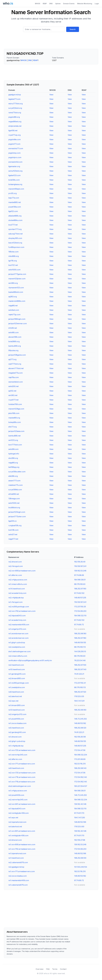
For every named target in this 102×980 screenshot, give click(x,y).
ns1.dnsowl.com (15, 737)
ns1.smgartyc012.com (17, 629)
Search (73, 29)
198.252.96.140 (80, 768)
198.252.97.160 (80, 589)
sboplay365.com (15, 238)
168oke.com (13, 252)
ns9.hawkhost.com (16, 768)
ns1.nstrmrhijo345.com (18, 755)
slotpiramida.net (15, 126)
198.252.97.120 (80, 692)
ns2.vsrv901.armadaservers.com (22, 804)
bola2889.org (14, 341)
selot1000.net (14, 503)
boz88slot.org (14, 508)
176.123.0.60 (79, 827)
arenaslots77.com (16, 148)
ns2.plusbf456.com (16, 795)
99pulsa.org (13, 350)
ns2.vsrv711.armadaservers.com (22, 764)
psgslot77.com (14, 144)
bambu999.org (15, 346)
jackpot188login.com (17, 319)
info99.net (13, 328)
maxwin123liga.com (16, 409)
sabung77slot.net (15, 234)
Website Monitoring (85, 4)
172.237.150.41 (80, 683)
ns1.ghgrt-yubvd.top (17, 642)
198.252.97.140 (80, 669)
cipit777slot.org (15, 364)
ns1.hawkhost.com (16, 858)
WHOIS (38, 4)
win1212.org (13, 440)
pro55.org (12, 193)
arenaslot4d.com (15, 162)
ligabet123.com (14, 175)
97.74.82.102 (79, 593)
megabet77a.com (15, 373)
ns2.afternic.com (15, 759)
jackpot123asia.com (16, 431)
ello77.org (12, 427)
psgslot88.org (14, 117)
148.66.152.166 (80, 822)
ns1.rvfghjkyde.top (16, 746)
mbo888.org (14, 256)
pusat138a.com (15, 207)
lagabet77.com (14, 99)
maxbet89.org (14, 418)
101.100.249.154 (81, 867)
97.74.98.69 (79, 575)
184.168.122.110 (80, 616)
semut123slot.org (15, 171)
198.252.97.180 (80, 638)
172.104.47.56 (80, 750)
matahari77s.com (15, 485)
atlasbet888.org (15, 216)
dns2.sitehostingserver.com (20, 786)
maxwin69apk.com (16, 189)
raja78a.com (14, 377)
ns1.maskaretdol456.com (19, 880)
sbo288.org (13, 458)
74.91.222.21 (79, 674)
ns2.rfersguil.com (16, 566)
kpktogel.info (14, 454)
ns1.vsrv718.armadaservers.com (22, 782)
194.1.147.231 (79, 701)
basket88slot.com (16, 292)
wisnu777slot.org (15, 104)
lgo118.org (13, 261)
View (51, 95)
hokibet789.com (15, 404)
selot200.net (13, 386)
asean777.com (14, 481)
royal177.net (13, 400)
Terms (55, 969)
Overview (40, 969)
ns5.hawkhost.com (16, 728)
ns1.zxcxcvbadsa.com (17, 723)
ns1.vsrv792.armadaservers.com (22, 849)
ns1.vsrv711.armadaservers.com (22, 871)
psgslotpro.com (15, 157)
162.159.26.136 (80, 737)
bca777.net (13, 225)
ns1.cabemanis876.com (18, 885)
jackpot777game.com (17, 274)
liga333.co (12, 521)
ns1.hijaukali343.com (17, 809)
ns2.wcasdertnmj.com (17, 593)
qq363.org (13, 297)
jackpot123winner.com (18, 323)
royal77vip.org (14, 135)
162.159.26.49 (80, 562)
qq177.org (12, 359)
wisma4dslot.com (16, 382)
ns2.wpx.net (13, 701)
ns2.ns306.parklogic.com (19, 607)
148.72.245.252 (80, 719)
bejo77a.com (14, 198)
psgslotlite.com (15, 139)
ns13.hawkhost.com (17, 710)
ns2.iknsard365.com (17, 678)
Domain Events (69, 4)
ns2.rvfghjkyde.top (16, 598)
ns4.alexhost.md (15, 827)
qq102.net (12, 391)
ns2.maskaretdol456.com (19, 625)
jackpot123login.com (17, 512)
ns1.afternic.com (15, 575)
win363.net (13, 395)
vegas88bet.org (15, 122)
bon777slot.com (15, 445)
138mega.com (14, 499)
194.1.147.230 (80, 818)
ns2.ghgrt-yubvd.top (17, 741)
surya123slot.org (15, 108)
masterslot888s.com (17, 301)
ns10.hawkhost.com (17, 669)
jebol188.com (14, 413)
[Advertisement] (51, 41)
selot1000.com (14, 270)
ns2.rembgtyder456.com (18, 813)
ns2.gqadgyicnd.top (16, 867)
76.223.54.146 (80, 660)
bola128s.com (14, 180)
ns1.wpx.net (13, 818)
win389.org (13, 283)
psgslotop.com (14, 153)
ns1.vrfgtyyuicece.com (18, 791)
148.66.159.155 (80, 642)
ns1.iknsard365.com (17, 705)
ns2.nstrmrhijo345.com (18, 800)
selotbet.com (14, 310)
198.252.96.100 (80, 858)
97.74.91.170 (79, 813)
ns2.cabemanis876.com (18, 862)
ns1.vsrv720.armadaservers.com (22, 750)
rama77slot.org (15, 113)
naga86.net (13, 306)
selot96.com (13, 449)
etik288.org (13, 476)
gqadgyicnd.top (15, 95)
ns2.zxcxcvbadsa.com (18, 876)
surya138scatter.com (17, 472)
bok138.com (13, 530)
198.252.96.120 (80, 728)
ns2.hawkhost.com (16, 665)
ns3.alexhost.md (15, 696)
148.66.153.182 (80, 723)
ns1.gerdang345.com (17, 674)
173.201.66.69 (80, 759)
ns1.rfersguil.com (15, 602)
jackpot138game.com (17, 355)
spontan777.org (15, 229)
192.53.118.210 (80, 764)
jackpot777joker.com (17, 516)
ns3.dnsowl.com (15, 840)
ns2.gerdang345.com (17, 732)
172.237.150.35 (80, 607)
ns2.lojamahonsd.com (17, 822)
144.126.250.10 (80, 651)
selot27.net (13, 534)
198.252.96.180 (80, 634)
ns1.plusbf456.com (16, 719)
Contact (63, 969)
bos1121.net (13, 265)
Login (97, 4)
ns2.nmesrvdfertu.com (18, 656)
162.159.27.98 (80, 840)
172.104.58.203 (80, 611)
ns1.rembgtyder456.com (18, 835)
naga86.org (13, 463)
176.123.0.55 (79, 696)
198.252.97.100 (80, 665)
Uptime (58, 4)
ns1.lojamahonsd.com (17, 853)
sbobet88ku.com (15, 220)
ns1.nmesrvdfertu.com (18, 584)
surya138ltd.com (15, 490)
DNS (51, 4)
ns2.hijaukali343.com (17, 616)
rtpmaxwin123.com (16, 288)
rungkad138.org (15, 525)
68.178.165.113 (80, 647)
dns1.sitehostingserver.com (19, 651)
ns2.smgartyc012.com (17, 714)
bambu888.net (14, 436)
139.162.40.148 (80, 804)
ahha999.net (14, 494)
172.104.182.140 (81, 777)
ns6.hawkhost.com (16, 692)
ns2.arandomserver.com (18, 638)
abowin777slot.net (16, 368)
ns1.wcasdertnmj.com (17, 620)
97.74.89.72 (79, 625)
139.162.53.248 (80, 571)
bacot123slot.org (15, 243)
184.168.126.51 (80, 580)
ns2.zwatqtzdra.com (17, 647)
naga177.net (13, 539)
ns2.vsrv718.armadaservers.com (22, 777)
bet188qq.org (14, 467)
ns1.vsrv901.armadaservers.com (22, 831)
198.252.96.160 (80, 710)
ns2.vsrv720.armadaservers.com (22, 773)
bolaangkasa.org (15, 184)
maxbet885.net (15, 202)
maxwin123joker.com (17, 279)
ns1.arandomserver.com (18, 634)
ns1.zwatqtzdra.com (17, 687)
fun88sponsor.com (16, 247)
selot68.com (13, 332)
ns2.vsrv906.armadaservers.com (22, 571)
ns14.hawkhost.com (17, 589)
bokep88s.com (15, 422)
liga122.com (13, 211)
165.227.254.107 (81, 786)
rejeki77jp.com (14, 315)
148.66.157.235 (80, 598)
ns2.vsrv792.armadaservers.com (22, 611)
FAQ (48, 969)
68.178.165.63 (80, 584)
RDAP (45, 4)
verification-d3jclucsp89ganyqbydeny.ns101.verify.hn (30, 660)
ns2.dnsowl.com (15, 562)
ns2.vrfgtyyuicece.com (18, 580)
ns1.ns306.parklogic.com (19, 683)
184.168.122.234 (81, 755)
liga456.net (13, 130)
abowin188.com (15, 337)
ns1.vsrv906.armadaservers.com (22, 844)
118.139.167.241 (80, 566)
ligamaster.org (14, 166)
